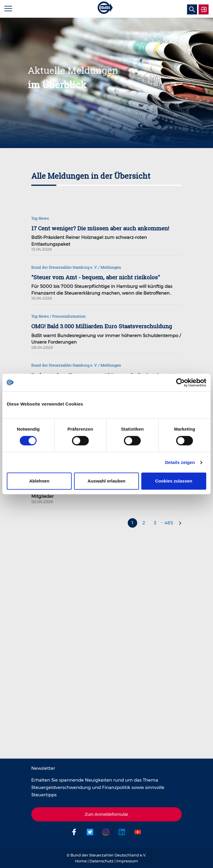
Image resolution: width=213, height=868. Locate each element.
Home (81, 861)
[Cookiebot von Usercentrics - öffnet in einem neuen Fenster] (180, 383)
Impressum (127, 861)
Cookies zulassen (174, 481)
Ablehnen (39, 481)
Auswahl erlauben (106, 481)
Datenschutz (101, 861)
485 (169, 523)
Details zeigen (180, 462)
